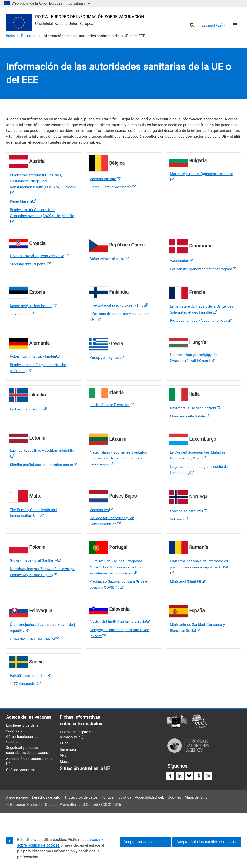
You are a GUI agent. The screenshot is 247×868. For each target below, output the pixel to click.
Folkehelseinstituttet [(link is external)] (189, 522)
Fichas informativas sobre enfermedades (82, 734)
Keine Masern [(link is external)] (24, 203)
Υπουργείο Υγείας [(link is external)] (108, 367)
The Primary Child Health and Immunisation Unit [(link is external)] (35, 524)
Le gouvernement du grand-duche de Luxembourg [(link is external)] (201, 481)
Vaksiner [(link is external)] (179, 531)
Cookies (180, 814)
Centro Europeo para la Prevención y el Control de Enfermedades (199, 735)
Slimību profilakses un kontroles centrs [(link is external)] (43, 479)
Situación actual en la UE (86, 784)
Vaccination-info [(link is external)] (106, 180)
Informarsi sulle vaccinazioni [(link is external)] (196, 418)
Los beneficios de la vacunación (23, 749)
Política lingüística (120, 814)
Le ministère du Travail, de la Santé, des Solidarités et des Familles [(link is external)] (203, 318)
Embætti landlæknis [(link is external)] (29, 419)
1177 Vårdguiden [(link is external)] (27, 698)
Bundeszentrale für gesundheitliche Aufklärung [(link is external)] (40, 378)
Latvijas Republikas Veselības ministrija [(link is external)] (35, 464)
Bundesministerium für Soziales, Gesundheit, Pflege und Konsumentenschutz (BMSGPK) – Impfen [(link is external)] (39, 185)
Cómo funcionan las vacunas (23, 760)
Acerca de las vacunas (21, 734)
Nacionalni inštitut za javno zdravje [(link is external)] (122, 634)
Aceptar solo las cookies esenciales (207, 842)
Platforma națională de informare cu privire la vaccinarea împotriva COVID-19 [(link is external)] (202, 579)
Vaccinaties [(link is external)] (102, 521)
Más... (65, 777)
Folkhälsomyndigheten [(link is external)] (31, 689)
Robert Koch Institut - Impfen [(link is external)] (36, 366)
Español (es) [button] (213, 26)
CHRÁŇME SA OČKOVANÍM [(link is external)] (35, 652)
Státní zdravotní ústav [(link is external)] (111, 261)
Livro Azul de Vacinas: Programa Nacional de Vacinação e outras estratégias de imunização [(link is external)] (117, 579)
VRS (63, 771)
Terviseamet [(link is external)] (22, 323)
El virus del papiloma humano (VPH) (78, 749)
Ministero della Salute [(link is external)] (190, 427)
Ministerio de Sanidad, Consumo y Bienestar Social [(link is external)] (199, 641)
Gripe (64, 758)
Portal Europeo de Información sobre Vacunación (93, 17)
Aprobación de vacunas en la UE (29, 789)
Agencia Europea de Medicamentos (188, 759)
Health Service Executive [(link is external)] (113, 415)
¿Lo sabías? (79, 3)
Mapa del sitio (203, 814)
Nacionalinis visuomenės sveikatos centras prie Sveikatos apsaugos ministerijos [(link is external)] (120, 469)
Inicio (11, 36)
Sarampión (69, 764)
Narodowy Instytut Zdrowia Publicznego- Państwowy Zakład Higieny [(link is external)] (38, 587)
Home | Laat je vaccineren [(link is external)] (114, 188)
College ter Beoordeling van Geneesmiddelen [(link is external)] (113, 533)
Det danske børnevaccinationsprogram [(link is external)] (203, 275)
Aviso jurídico (17, 814)
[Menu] (235, 25)
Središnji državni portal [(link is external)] (32, 267)
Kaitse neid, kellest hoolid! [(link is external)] (34, 315)
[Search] (192, 25)
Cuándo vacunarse (22, 797)
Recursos (29, 36)
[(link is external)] (123, 314)
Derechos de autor (48, 814)
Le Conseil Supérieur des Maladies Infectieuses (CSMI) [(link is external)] (199, 466)
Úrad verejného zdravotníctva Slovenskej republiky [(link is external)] (35, 641)
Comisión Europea (177, 735)
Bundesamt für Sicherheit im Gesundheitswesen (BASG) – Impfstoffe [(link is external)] (34, 218)
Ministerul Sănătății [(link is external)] (189, 594)
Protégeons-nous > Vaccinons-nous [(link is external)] (202, 330)
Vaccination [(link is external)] (182, 263)
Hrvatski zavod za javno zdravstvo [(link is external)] (41, 258)
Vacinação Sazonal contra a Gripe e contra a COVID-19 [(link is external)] (120, 597)
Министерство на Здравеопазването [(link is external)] (203, 178)
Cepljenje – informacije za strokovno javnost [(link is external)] (121, 646)
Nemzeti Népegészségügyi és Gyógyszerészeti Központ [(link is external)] (195, 367)
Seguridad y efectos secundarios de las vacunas (23, 775)
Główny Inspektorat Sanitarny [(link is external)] (37, 572)
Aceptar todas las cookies (145, 842)
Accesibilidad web (155, 814)
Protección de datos (84, 814)
